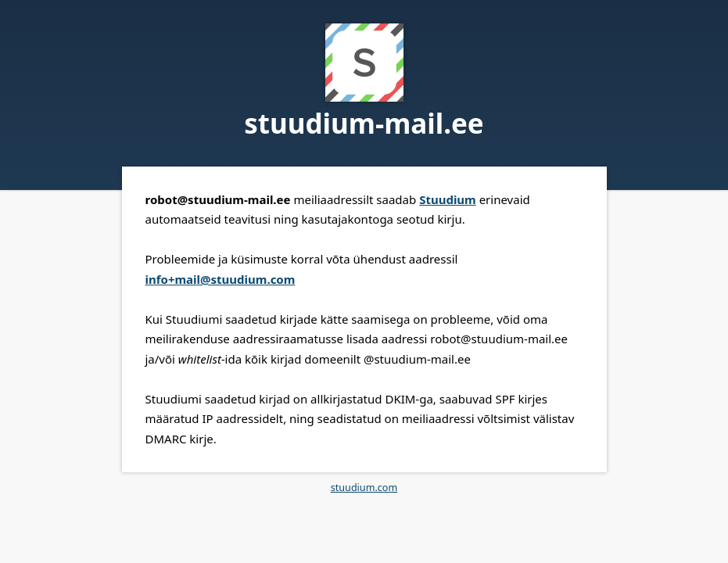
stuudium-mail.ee (364, 123)
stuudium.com (364, 488)
